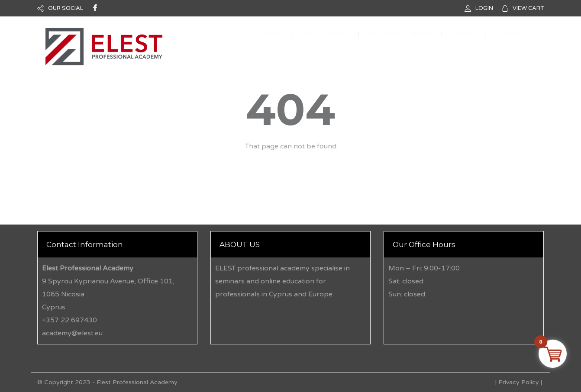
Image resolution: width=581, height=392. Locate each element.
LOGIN (484, 8)
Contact (510, 34)
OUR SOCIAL (66, 8)
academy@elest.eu (72, 333)
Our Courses (325, 34)
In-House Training (401, 34)
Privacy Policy (519, 382)
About (464, 34)
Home (272, 34)
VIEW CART (528, 8)
